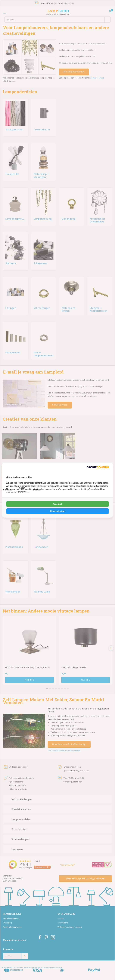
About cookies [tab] (22, 490)
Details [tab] (37, 490)
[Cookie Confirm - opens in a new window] (98, 467)
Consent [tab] (7, 490)
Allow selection (57, 511)
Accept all (57, 504)
